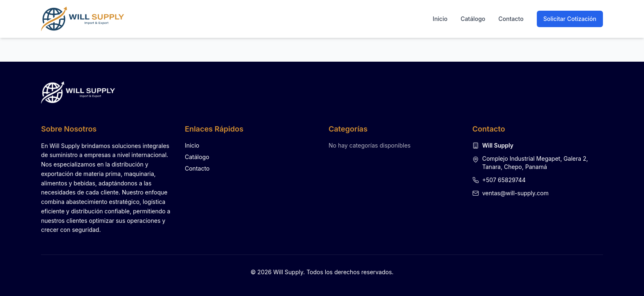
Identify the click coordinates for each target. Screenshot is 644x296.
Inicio (440, 19)
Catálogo (473, 19)
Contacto (511, 19)
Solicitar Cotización (570, 19)
